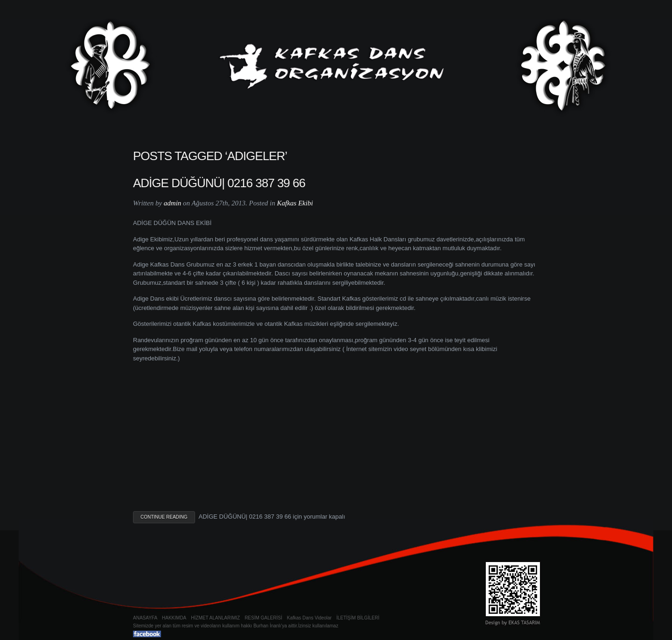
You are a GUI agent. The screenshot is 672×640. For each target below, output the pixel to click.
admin (173, 203)
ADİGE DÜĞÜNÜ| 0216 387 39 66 (219, 183)
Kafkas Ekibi (295, 203)
